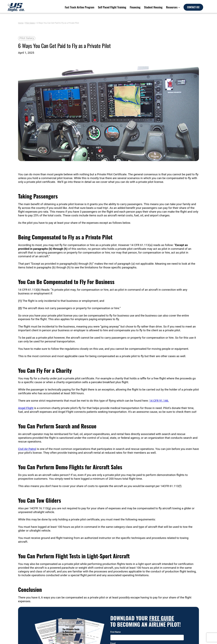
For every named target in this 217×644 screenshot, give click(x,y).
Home (21, 23)
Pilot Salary (30, 23)
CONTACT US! (202, 7)
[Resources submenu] (180, 7)
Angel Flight (26, 408)
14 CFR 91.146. (159, 401)
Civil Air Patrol (27, 449)
